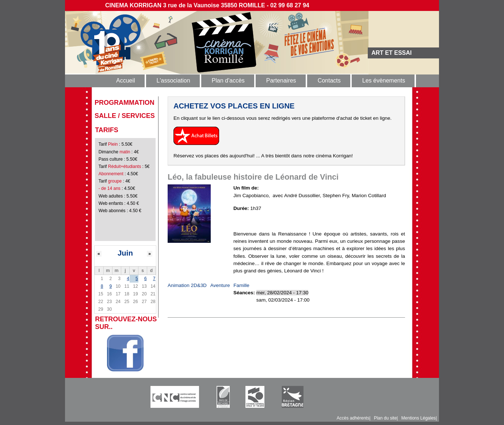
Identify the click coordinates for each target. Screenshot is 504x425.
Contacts (329, 81)
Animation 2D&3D (187, 285)
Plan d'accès (228, 81)
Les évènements (384, 81)
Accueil (126, 81)
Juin (125, 253)
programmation (125, 103)
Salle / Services (125, 116)
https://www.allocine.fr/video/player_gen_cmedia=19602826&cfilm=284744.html (319, 221)
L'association (173, 81)
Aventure (220, 285)
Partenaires (281, 81)
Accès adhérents (353, 418)
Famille (241, 285)
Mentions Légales (419, 418)
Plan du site (385, 418)
